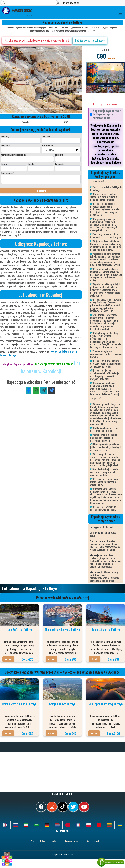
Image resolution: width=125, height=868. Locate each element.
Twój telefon (6, 146)
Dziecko (31, 164)
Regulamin (54, 841)
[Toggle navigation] (120, 12)
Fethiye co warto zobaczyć (90, 40)
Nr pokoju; (59, 155)
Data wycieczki (47, 146)
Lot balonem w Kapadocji (51, 367)
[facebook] (41, 807)
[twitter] (73, 807)
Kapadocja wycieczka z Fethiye (54, 364)
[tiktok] (63, 807)
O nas (33, 841)
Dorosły (4, 164)
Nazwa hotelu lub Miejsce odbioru (14, 155)
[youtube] (84, 807)
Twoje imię (5, 136)
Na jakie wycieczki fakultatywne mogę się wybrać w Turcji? (37, 40)
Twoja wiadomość (7, 173)
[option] (59, 79)
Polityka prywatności (92, 841)
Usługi (43, 841)
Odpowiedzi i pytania (71, 841)
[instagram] (52, 807)
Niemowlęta (59, 164)
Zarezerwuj (41, 190)
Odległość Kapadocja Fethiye (18, 364)
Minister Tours (17, 12)
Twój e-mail (46, 136)
